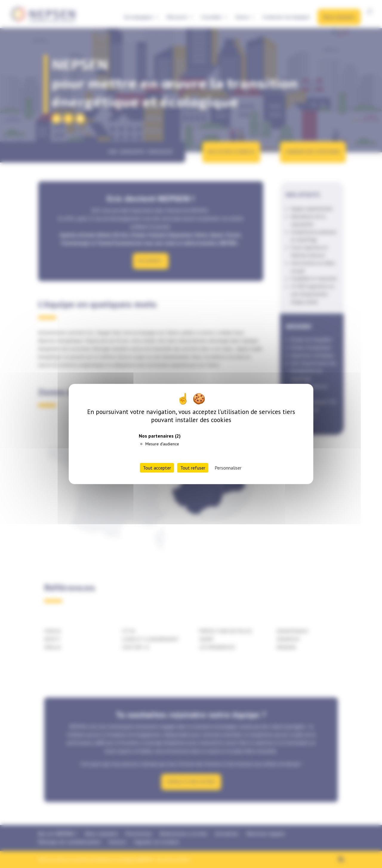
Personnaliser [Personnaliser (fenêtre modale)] (228, 468)
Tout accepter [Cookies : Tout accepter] (157, 468)
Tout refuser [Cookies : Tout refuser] (193, 468)
